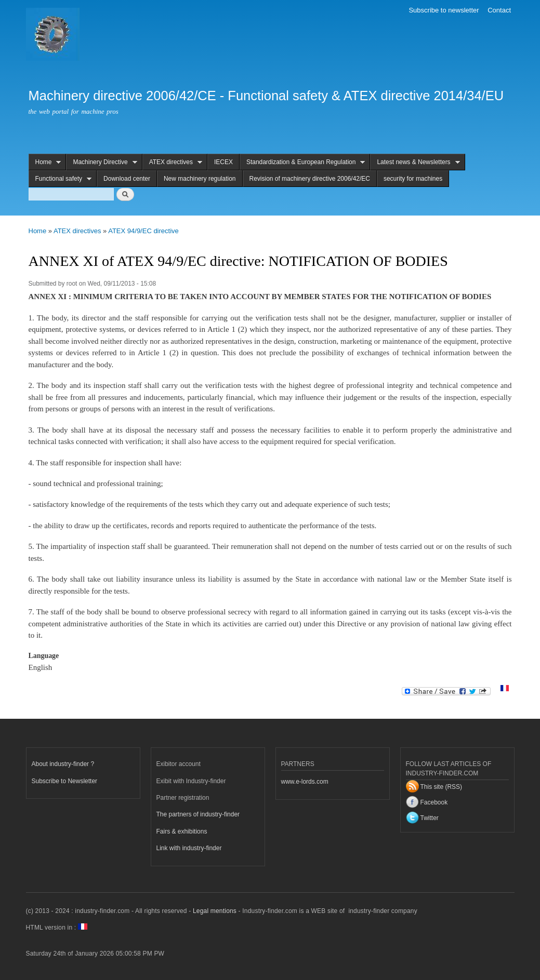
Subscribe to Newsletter (65, 781)
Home (45, 162)
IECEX (223, 162)
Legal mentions (215, 911)
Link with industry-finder (189, 848)
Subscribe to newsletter (444, 10)
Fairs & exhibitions (182, 831)
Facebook (434, 802)
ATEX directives (172, 162)
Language (44, 656)
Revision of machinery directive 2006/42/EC (310, 179)
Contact (499, 10)
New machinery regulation (200, 179)
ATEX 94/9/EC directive (143, 231)
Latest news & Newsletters (415, 162)
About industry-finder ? (63, 764)
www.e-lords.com (305, 782)
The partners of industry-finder (198, 814)
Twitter (430, 818)
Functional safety (60, 179)
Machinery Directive (101, 162)
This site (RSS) (442, 787)
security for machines (413, 179)
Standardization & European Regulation (302, 162)
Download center (127, 179)
